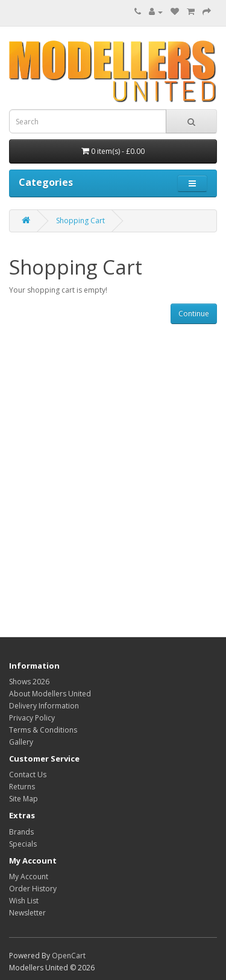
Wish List (24, 901)
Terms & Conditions (43, 730)
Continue (194, 313)
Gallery (21, 742)
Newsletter (27, 913)
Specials (23, 844)
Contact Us (28, 775)
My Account (29, 877)
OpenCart (69, 956)
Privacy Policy (32, 718)
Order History (33, 889)
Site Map (24, 799)
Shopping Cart (80, 221)
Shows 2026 (29, 682)
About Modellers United (50, 694)
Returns (22, 787)
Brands (21, 832)
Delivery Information (44, 706)
